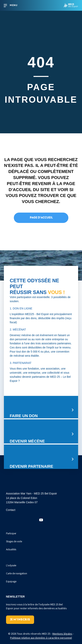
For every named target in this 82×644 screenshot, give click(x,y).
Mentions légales (62, 634)
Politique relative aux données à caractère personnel (41, 638)
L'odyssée (11, 565)
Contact (11, 510)
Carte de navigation (17, 573)
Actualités (11, 549)
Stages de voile (14, 541)
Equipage (11, 581)
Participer (11, 533)
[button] (41, 520)
